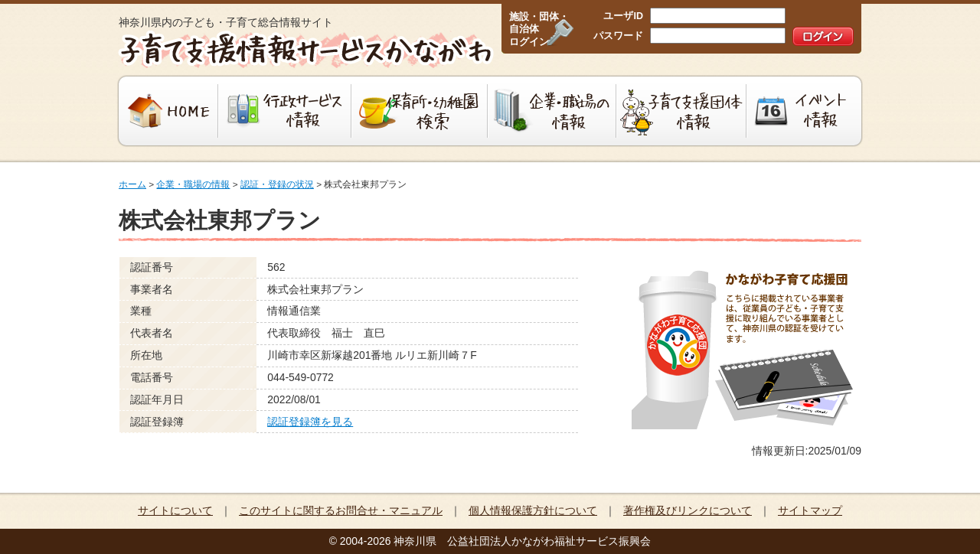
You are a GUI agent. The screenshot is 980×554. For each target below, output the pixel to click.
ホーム (132, 184)
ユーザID (623, 16)
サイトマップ (810, 510)
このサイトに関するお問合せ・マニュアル (341, 510)
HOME (167, 111)
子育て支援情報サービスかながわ (304, 50)
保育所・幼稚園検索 (420, 111)
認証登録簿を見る (310, 422)
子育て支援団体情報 (681, 111)
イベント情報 (806, 111)
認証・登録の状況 (277, 184)
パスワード (618, 36)
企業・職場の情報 (552, 111)
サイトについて (175, 510)
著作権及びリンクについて (688, 510)
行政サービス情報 (285, 111)
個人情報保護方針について (533, 510)
